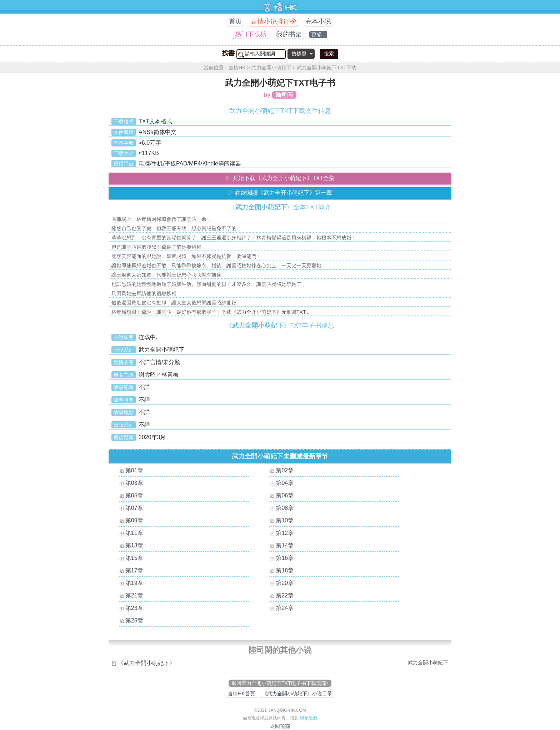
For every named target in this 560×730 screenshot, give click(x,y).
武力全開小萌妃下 (271, 68)
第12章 (285, 533)
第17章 (134, 570)
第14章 (285, 545)
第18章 (285, 570)
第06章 (285, 495)
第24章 (285, 608)
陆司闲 (284, 95)
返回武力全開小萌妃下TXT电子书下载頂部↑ (280, 683)
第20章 (285, 583)
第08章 (285, 508)
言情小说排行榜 (274, 21)
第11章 (134, 533)
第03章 (134, 483)
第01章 (134, 470)
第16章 (285, 558)
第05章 (134, 495)
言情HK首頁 (241, 694)
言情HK (237, 68)
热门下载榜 (251, 34)
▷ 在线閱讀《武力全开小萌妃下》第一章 (280, 193)
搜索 (329, 54)
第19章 (134, 583)
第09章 (134, 520)
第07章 (134, 508)
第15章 (134, 558)
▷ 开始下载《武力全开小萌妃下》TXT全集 (280, 178)
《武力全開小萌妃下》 (146, 663)
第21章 (134, 595)
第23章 (134, 608)
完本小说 (318, 21)
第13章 (134, 545)
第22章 (285, 595)
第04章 (285, 483)
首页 (235, 21)
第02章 (285, 470)
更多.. (318, 34)
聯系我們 (309, 718)
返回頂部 (280, 726)
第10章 (285, 520)
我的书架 (289, 34)
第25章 (134, 620)
